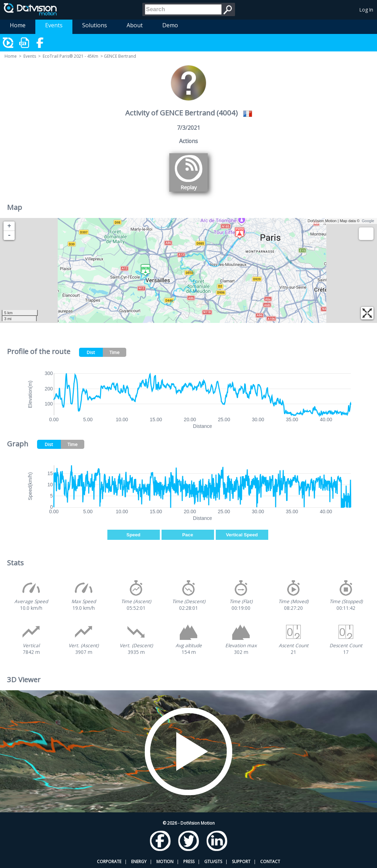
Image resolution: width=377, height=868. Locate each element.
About (135, 25)
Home (18, 25)
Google (368, 221)
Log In (366, 10)
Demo (170, 25)
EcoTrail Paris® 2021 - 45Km (70, 56)
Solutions (95, 25)
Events (54, 25)
